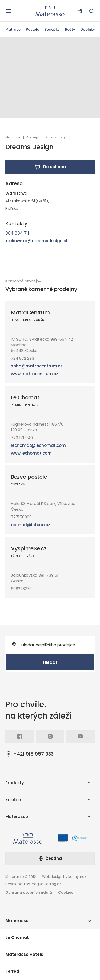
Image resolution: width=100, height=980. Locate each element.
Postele (33, 29)
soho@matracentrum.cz (37, 366)
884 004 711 (17, 233)
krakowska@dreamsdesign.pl (36, 241)
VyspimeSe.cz (29, 548)
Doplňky (88, 29)
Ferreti (12, 971)
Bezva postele (29, 477)
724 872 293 (23, 358)
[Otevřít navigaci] (9, 11)
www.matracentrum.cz (35, 374)
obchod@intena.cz (31, 525)
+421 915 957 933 (29, 754)
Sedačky (52, 29)
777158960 (21, 517)
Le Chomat (25, 397)
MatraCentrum (30, 312)
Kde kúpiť (33, 137)
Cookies (66, 892)
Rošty (70, 29)
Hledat (50, 662)
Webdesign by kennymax (64, 877)
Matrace (13, 29)
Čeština (50, 858)
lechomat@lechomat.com (38, 445)
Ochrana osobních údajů (29, 892)
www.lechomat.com (31, 453)
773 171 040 (22, 438)
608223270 (21, 589)
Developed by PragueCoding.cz (33, 884)
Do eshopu (50, 167)
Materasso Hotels (24, 954)
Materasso (13, 137)
